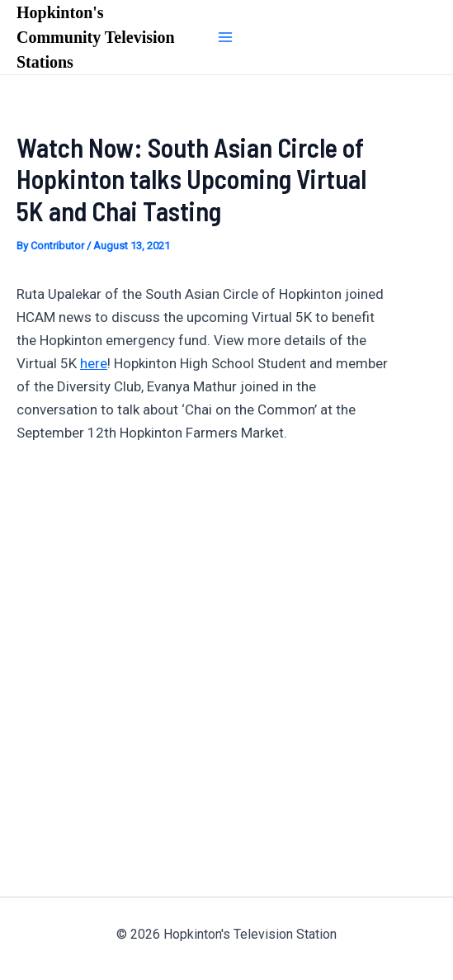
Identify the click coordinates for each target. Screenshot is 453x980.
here (94, 363)
